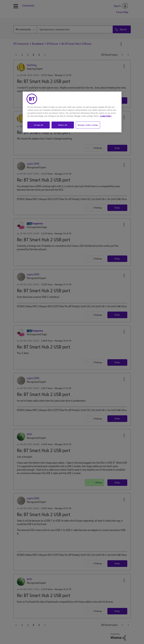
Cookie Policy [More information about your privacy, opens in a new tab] (106, 116)
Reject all (63, 125)
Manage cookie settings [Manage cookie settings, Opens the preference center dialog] (88, 125)
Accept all (38, 125)
